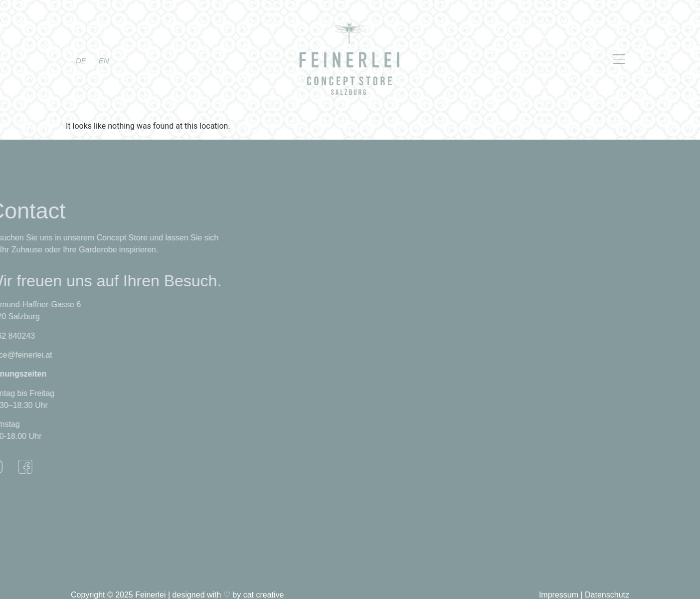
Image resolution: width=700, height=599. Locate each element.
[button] (563, 60)
